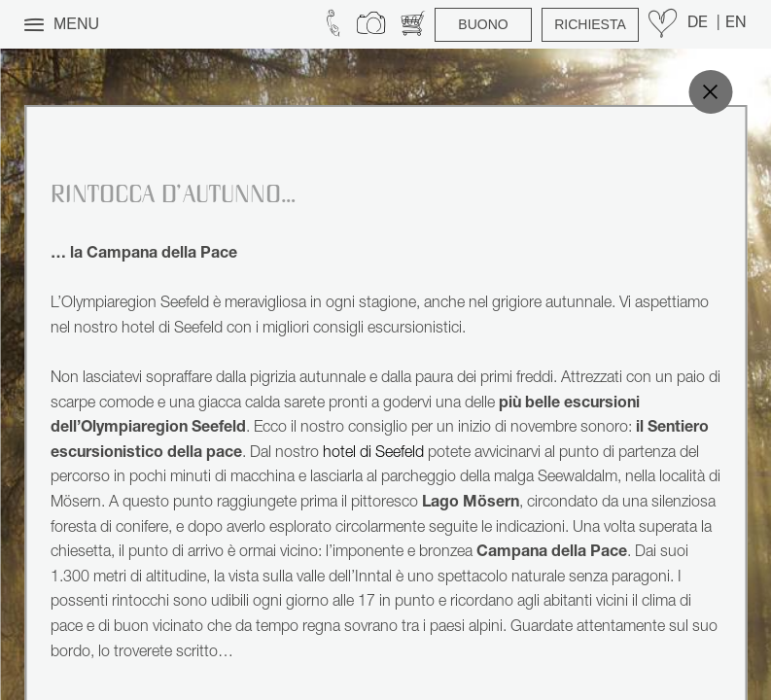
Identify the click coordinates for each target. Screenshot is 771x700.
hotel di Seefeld (373, 454)
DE (700, 24)
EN (736, 24)
